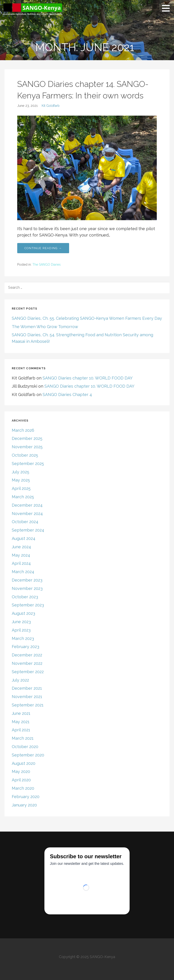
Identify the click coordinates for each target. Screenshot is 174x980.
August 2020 (24, 763)
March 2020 (23, 788)
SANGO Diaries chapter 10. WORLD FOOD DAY (88, 378)
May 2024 (21, 555)
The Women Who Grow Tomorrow (45, 327)
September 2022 (28, 672)
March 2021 (23, 738)
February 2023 (25, 647)
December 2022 (27, 655)
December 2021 (27, 688)
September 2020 (28, 755)
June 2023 (21, 622)
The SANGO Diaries (47, 265)
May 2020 (21, 771)
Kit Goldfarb (51, 106)
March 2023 (23, 638)
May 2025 (21, 480)
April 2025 (21, 488)
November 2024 (27, 514)
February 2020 (26, 797)
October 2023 (25, 597)
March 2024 (23, 572)
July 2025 (21, 472)
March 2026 (23, 430)
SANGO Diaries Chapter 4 (67, 395)
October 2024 (25, 522)
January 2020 (24, 805)
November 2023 (27, 588)
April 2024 (21, 563)
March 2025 (23, 497)
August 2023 (23, 613)
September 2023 (28, 605)
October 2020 (25, 747)
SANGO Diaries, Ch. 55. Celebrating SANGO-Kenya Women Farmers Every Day (87, 318)
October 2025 (25, 455)
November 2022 (27, 663)
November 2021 (27, 697)
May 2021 (21, 722)
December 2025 (27, 438)
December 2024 (27, 505)
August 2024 (24, 538)
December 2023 (27, 580)
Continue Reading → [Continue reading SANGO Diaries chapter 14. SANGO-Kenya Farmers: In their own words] (43, 248)
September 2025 (28, 464)
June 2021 (21, 713)
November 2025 (27, 447)
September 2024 (28, 530)
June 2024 (21, 547)
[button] (167, 8)
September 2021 (28, 705)
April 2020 (21, 780)
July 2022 (20, 680)
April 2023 (21, 630)
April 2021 (21, 730)
